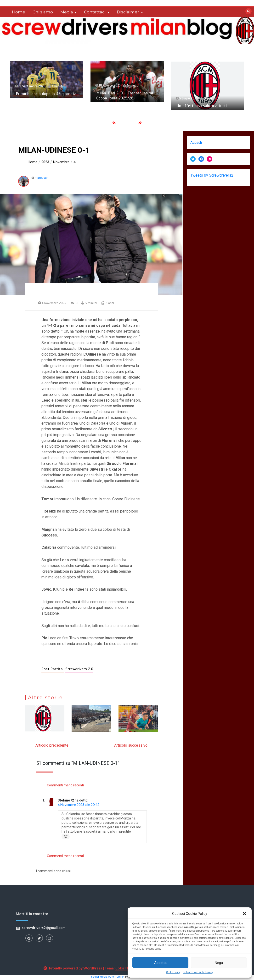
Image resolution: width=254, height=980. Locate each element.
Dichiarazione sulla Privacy (198, 972)
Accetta (160, 963)
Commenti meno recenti (65, 786)
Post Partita (53, 670)
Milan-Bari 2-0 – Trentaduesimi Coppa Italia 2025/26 (125, 96)
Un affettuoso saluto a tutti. (202, 106)
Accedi (196, 142)
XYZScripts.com (153, 978)
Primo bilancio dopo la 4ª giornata (46, 94)
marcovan (42, 178)
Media (67, 12)
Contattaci (95, 12)
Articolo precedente (52, 746)
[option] (47, 80)
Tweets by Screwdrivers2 (212, 175)
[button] (244, 914)
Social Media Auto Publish (108, 978)
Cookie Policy (173, 972)
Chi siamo (43, 12)
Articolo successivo (131, 746)
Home (19, 12)
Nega (219, 963)
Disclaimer (128, 12)
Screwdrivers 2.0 (79, 670)
